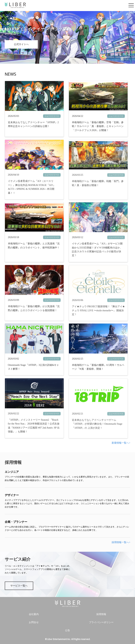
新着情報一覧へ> (121, 443)
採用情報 (101, 614)
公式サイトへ (21, 44)
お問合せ (34, 622)
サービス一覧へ (19, 586)
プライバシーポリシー (101, 622)
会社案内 (34, 614)
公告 (67, 630)
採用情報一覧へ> (121, 542)
